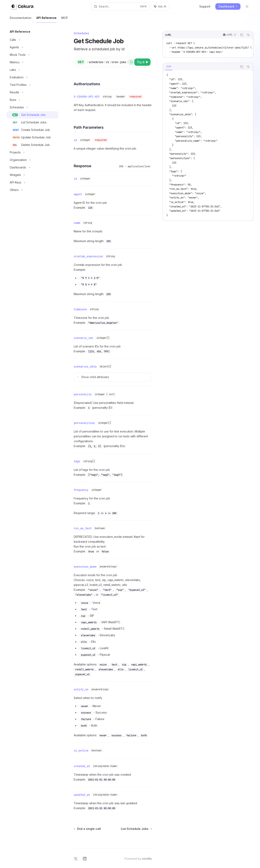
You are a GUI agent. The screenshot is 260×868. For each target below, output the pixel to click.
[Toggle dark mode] (247, 6)
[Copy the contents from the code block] (242, 35)
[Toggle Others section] (32, 190)
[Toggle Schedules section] (32, 107)
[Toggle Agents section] (32, 47)
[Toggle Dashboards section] (32, 167)
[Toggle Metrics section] (32, 62)
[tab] (169, 67)
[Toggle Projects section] (32, 152)
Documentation (21, 19)
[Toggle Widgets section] (32, 175)
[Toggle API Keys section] (32, 182)
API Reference (46, 19)
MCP (65, 19)
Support (205, 6)
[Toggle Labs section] (32, 70)
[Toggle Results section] (32, 92)
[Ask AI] (248, 35)
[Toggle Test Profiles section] (32, 85)
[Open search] (120, 6)
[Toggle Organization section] (32, 160)
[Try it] (142, 62)
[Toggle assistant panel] (160, 6)
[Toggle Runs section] (32, 100)
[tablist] (200, 67)
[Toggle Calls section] (32, 40)
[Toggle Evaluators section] (32, 77)
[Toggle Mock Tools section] (32, 55)
